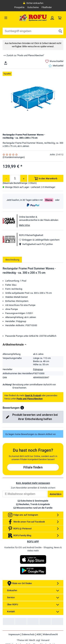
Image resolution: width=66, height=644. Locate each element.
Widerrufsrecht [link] (50, 634)
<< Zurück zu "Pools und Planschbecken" (24, 55)
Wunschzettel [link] (54, 61)
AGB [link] (39, 634)
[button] (22, 408)
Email (3, 491)
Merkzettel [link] (56, 66)
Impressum (14, 634)
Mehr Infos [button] (24, 225)
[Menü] (10, 18)
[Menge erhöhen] (24, 178)
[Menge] (15, 178)
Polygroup (38, 369)
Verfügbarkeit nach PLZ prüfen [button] (36, 244)
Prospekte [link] (19, 7)
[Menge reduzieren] (6, 178)
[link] (52, 18)
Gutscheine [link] (33, 7)
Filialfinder (47, 7)
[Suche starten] (60, 31)
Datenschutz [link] (28, 634)
